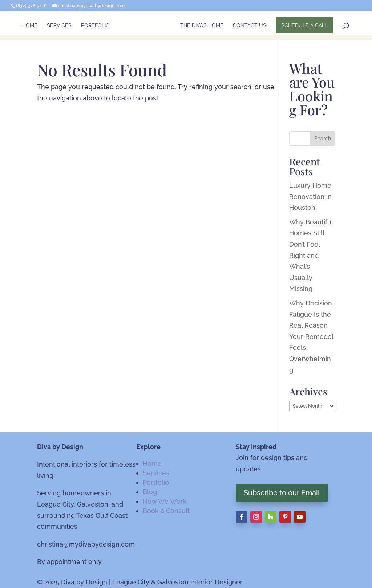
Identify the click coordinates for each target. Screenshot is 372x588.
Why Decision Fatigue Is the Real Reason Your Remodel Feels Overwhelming (311, 337)
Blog (150, 492)
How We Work (165, 501)
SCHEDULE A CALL (304, 25)
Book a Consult (166, 511)
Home (30, 26)
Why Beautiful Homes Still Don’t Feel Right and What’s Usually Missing (311, 255)
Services (59, 26)
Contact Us (250, 26)
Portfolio (95, 26)
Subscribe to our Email (282, 493)
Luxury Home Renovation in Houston (310, 196)
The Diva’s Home (202, 26)
